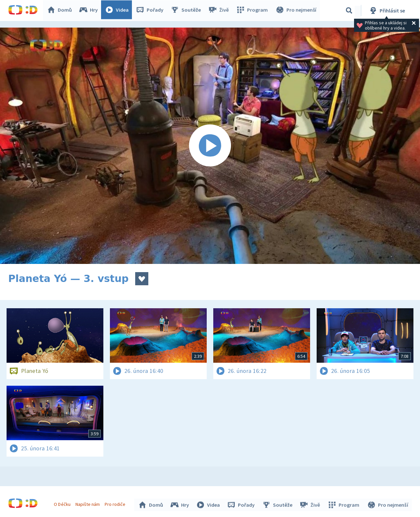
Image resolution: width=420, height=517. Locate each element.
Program (253, 11)
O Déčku (63, 503)
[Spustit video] (210, 146)
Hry (90, 11)
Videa (118, 11)
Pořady (151, 11)
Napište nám (88, 503)
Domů (61, 11)
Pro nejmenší (296, 11)
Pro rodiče (116, 503)
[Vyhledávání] (349, 11)
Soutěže (187, 11)
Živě (220, 11)
